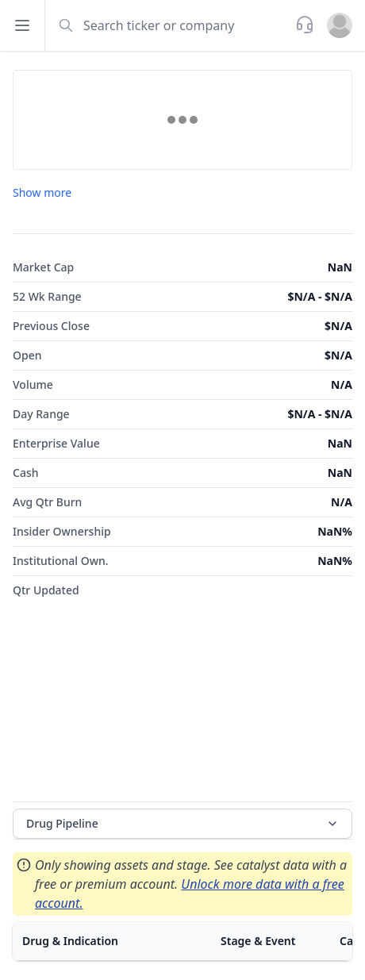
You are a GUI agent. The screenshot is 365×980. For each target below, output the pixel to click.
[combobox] (169, 25)
